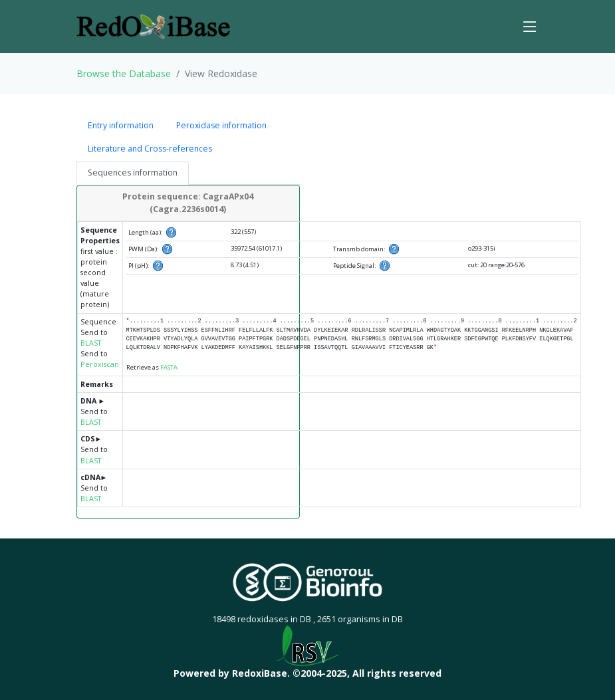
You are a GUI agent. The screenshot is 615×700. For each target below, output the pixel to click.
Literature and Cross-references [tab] (150, 149)
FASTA (169, 367)
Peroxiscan (100, 364)
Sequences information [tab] (133, 173)
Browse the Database (124, 73)
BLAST (91, 343)
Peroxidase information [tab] (221, 125)
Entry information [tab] (121, 125)
